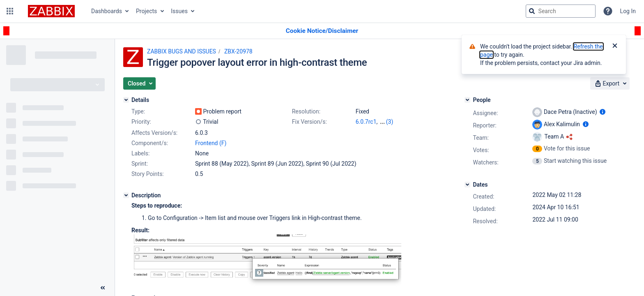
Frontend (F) (211, 143)
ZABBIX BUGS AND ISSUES (182, 51)
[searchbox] (561, 11)
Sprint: (140, 164)
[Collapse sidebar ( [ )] (103, 288)
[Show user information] (603, 112)
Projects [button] (146, 11)
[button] (10, 11)
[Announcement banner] (322, 31)
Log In (628, 11)
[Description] (126, 195)
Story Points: (148, 174)
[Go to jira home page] (51, 11)
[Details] (126, 100)
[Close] (615, 46)
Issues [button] (179, 11)
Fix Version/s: (309, 122)
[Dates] (467, 185)
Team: (481, 138)
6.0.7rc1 (366, 122)
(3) (390, 122)
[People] (467, 100)
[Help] (608, 11)
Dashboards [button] (107, 11)
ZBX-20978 (238, 51)
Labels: (140, 153)
